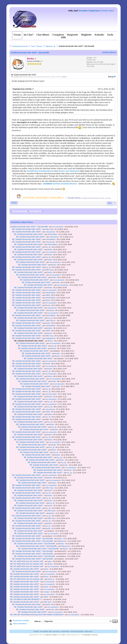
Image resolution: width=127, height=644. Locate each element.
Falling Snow (62, 541)
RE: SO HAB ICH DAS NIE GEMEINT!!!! (26, 599)
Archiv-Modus (65, 631)
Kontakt (36, 631)
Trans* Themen (37, 46)
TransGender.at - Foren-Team (91, 635)
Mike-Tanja (49, 229)
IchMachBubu (52, 234)
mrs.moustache (58, 227)
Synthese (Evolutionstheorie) (60, 184)
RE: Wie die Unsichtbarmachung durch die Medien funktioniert (37, 615)
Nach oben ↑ (89, 631)
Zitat (110, 203)
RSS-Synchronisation (77, 631)
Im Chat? (29, 35)
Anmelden (83, 11)
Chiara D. (53, 321)
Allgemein (49, 46)
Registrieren (95, 11)
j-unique (47, 592)
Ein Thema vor (36, 211)
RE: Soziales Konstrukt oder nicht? (27, 229)
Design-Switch (108, 11)
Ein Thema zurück (20, 211)
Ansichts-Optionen (109, 52)
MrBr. (64, 635)
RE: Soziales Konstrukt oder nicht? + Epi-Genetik (33, 538)
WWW (14, 203)
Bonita (64, 77)
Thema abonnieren (20, 624)
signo (50, 561)
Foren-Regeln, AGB (46, 631)
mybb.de (54, 635)
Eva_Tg (48, 247)
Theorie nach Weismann (68, 171)
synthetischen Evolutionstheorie (40, 171)
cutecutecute (50, 232)
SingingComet (50, 338)
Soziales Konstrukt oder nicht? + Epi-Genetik (29, 227)
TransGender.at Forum (20, 46)
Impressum (56, 631)
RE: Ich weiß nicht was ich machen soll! (27, 561)
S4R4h (48, 295)
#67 (115, 77)
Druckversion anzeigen (21, 620)
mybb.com (48, 635)
